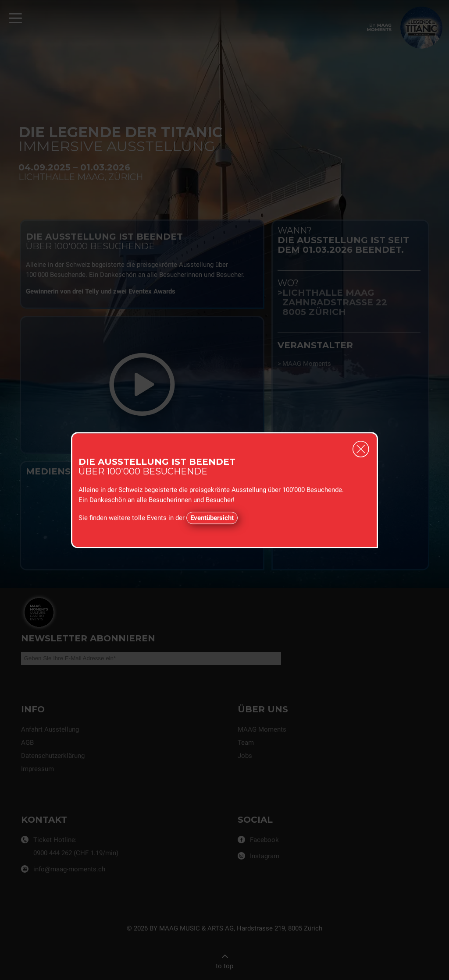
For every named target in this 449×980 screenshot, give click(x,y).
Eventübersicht (212, 518)
